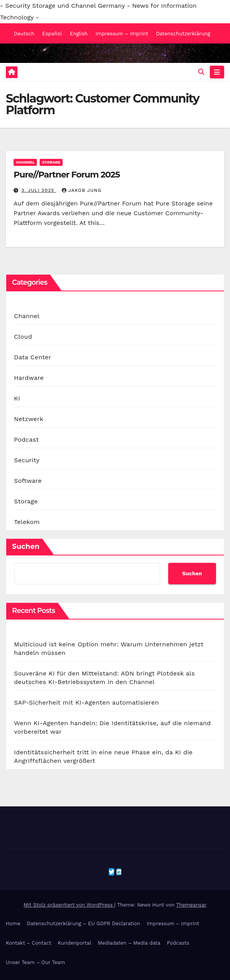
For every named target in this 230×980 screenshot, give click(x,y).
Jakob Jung (82, 190)
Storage (51, 162)
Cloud (23, 337)
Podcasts (178, 943)
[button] (201, 72)
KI (17, 398)
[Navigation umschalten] (217, 72)
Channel (25, 162)
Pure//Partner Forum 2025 (67, 175)
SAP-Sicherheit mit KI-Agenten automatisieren (86, 702)
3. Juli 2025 (39, 190)
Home (13, 923)
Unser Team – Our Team (35, 962)
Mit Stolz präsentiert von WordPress (69, 905)
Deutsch (24, 34)
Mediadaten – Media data (129, 943)
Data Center (33, 357)
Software (28, 481)
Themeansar (191, 905)
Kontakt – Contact (29, 943)
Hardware (29, 378)
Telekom (27, 522)
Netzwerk (29, 419)
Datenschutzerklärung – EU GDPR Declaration (83, 923)
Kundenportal (75, 943)
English (79, 34)
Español (52, 34)
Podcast (26, 440)
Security (27, 460)
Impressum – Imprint (122, 34)
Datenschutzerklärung (183, 34)
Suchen (26, 547)
